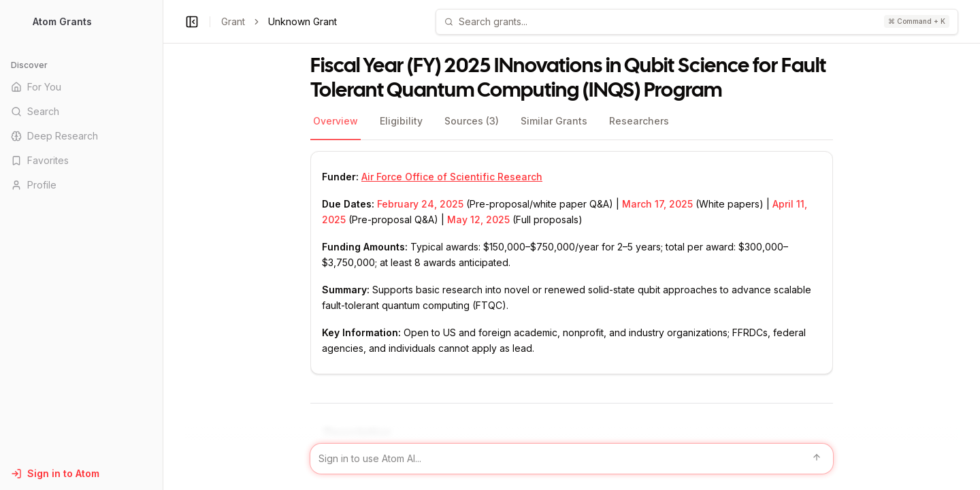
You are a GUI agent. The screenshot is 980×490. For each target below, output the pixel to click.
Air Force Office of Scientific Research (452, 177)
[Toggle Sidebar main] (163, 245)
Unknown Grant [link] (303, 21)
